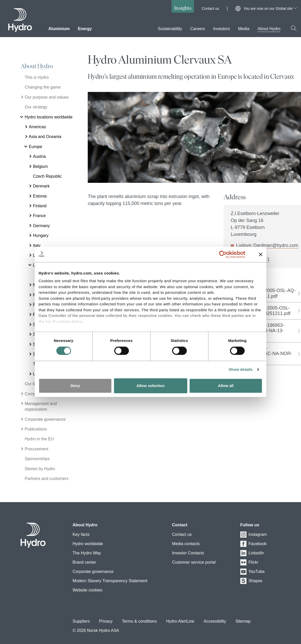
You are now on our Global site (270, 8)
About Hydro (37, 66)
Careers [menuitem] (198, 29)
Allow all (226, 386)
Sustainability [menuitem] (170, 29)
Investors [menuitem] (222, 29)
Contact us (210, 8)
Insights (183, 8)
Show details (241, 369)
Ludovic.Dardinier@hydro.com (267, 245)
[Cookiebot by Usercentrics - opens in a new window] (227, 254)
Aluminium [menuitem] (59, 29)
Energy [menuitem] (85, 29)
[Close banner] (261, 254)
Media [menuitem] (244, 29)
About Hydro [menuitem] (269, 29)
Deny (75, 386)
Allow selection (150, 386)
